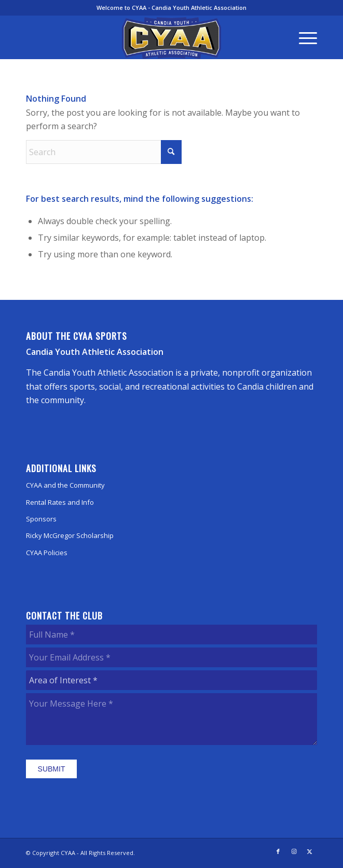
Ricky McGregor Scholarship (70, 535)
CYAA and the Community (65, 485)
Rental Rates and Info (60, 502)
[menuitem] (303, 37)
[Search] (104, 152)
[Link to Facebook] (278, 851)
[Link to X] (309, 851)
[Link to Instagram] (294, 851)
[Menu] (303, 37)
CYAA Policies (47, 553)
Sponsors (41, 519)
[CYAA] (171, 38)
